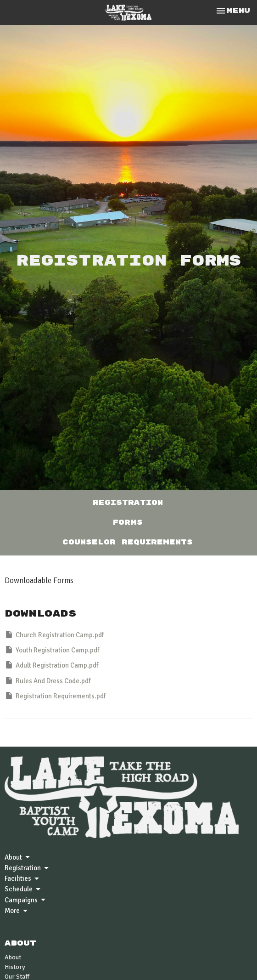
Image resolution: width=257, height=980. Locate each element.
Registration (128, 503)
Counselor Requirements (128, 542)
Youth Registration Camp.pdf (52, 650)
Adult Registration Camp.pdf (52, 665)
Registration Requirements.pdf (55, 696)
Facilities (22, 879)
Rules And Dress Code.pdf (48, 680)
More (17, 911)
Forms (128, 523)
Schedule (23, 889)
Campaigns (26, 900)
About (18, 857)
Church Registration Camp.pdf (54, 634)
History (15, 967)
